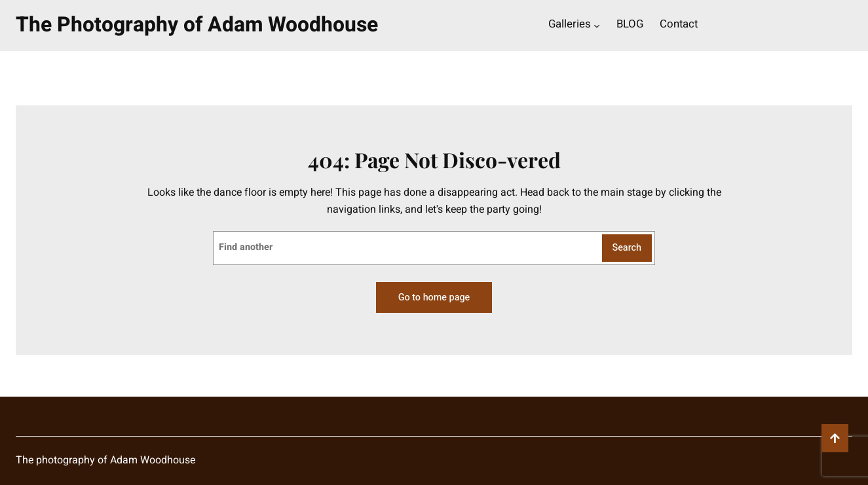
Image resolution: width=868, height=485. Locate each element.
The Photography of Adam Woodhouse (197, 25)
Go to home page (434, 297)
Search (627, 248)
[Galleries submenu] (597, 26)
